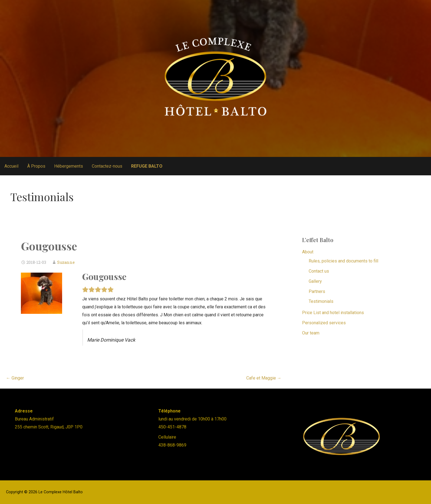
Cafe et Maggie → (264, 378)
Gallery (315, 281)
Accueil (11, 166)
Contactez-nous (107, 166)
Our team (311, 333)
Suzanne (66, 262)
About (308, 252)
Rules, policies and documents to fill (343, 261)
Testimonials (321, 301)
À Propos (36, 166)
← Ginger (15, 378)
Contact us (319, 271)
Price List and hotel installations (333, 313)
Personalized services (324, 323)
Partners (317, 291)
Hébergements (69, 166)
